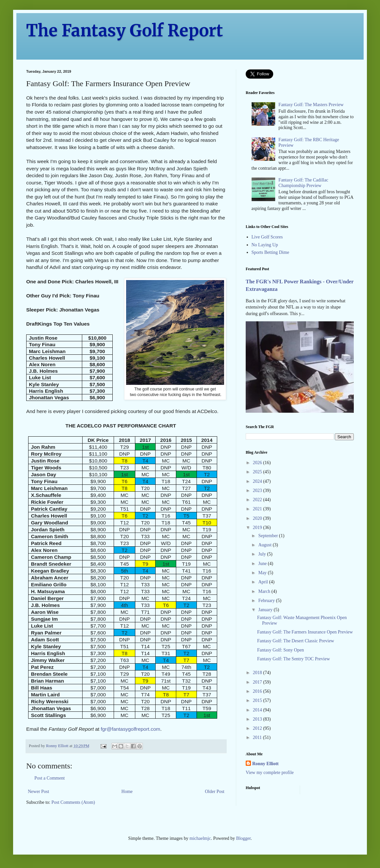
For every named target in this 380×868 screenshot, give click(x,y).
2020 (258, 518)
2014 (258, 710)
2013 (258, 719)
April (264, 582)
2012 (258, 728)
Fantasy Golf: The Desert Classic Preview (296, 641)
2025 (258, 472)
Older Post (215, 792)
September (268, 536)
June (263, 564)
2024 (258, 481)
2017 (258, 682)
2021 (258, 509)
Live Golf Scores (267, 237)
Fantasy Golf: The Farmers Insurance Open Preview (305, 632)
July (263, 554)
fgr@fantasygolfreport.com (131, 729)
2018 (258, 673)
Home (127, 792)
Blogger (243, 838)
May (263, 573)
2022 (258, 500)
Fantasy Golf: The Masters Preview (311, 105)
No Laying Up (265, 245)
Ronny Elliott (266, 764)
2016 (258, 691)
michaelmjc (200, 838)
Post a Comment (50, 778)
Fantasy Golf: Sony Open (281, 650)
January (266, 610)
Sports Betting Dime (270, 252)
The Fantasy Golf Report (125, 31)
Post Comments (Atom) (73, 802)
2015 (258, 700)
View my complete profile (270, 773)
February (267, 601)
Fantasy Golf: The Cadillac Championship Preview (303, 183)
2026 (258, 463)
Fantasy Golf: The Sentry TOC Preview (294, 659)
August (265, 545)
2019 (258, 528)
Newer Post (38, 792)
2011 (258, 737)
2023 (258, 491)
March (265, 591)
